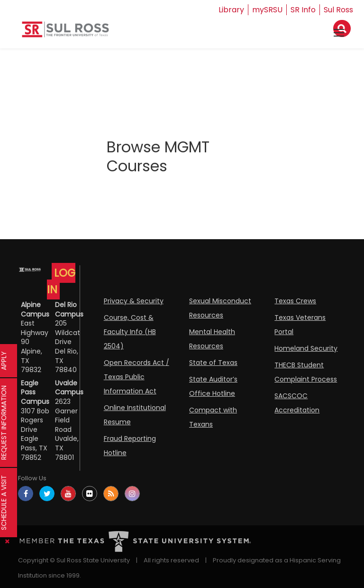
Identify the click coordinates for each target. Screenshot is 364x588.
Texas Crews (295, 301)
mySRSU (267, 10)
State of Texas (213, 363)
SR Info (303, 10)
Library (231, 10)
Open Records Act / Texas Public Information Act (136, 377)
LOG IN (61, 281)
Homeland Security (306, 348)
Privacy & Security (134, 301)
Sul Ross (338, 10)
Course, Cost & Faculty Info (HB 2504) (130, 332)
